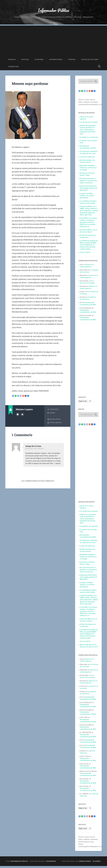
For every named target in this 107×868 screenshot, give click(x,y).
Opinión (72, 61)
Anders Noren (85, 863)
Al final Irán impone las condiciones (88, 238)
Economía (39, 61)
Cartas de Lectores (90, 61)
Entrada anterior (55, 421)
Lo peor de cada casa (87, 159)
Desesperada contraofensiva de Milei (88, 149)
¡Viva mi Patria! (85, 254)
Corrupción (13, 69)
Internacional (56, 61)
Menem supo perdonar (35, 85)
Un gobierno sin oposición (89, 139)
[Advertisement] (53, 42)
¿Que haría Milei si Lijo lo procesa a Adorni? (89, 233)
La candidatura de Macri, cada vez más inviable (88, 204)
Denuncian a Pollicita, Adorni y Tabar (87, 176)
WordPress (51, 863)
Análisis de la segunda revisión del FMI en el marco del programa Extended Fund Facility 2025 (88, 132)
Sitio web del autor (22, 416)
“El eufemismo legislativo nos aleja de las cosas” (89, 154)
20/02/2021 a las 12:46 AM (35, 451)
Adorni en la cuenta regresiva (87, 268)
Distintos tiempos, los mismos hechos (87, 163)
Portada (12, 61)
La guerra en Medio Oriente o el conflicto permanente (87, 198)
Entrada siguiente (56, 425)
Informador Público (54, 11)
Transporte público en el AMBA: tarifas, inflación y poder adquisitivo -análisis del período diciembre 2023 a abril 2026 (89, 213)
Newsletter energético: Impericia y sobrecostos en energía (88, 170)
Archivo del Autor (18, 416)
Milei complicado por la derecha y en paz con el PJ (89, 648)
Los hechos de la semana (89, 124)
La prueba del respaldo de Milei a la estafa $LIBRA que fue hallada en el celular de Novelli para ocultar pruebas (89, 247)
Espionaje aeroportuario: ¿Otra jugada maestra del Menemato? (88, 190)
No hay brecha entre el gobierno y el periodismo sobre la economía (88, 183)
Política (25, 61)
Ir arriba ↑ (97, 863)
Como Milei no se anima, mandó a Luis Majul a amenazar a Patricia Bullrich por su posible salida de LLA (88, 224)
